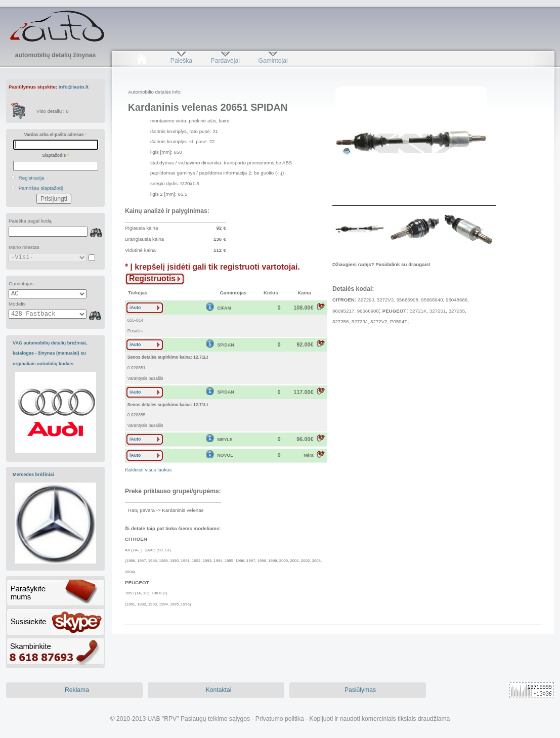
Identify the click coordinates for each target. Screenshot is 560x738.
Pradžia (141, 61)
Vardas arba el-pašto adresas (55, 135)
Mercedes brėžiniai (33, 474)
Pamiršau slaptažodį (41, 188)
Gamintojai (273, 61)
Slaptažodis (55, 155)
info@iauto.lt (74, 87)
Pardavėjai (225, 61)
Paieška (181, 61)
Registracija (32, 178)
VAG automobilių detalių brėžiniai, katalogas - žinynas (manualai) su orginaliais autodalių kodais (50, 353)
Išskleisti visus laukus (148, 470)
